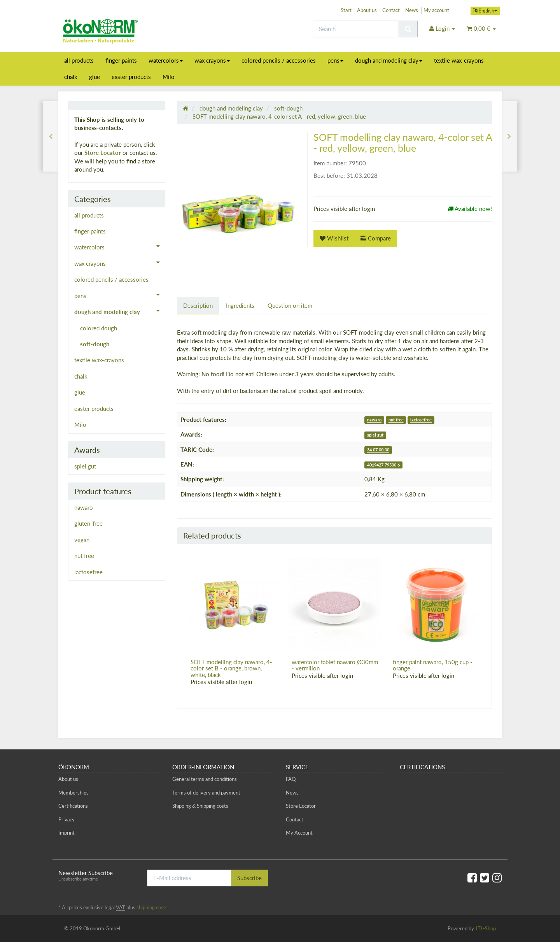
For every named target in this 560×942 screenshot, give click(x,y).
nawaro (374, 420)
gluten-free (88, 523)
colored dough (99, 328)
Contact (391, 10)
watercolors (166, 60)
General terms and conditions (205, 779)
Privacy (66, 819)
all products (79, 60)
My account (436, 10)
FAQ (291, 779)
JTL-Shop (486, 928)
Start (346, 10)
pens (335, 60)
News (412, 10)
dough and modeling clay (389, 60)
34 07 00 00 (378, 450)
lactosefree (421, 420)
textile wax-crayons (459, 60)
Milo (169, 77)
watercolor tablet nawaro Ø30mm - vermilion (335, 665)
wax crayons (212, 60)
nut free (396, 420)
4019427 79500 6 (383, 465)
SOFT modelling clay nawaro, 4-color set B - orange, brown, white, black (231, 668)
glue (94, 77)
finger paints (121, 60)
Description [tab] (198, 305)
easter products (131, 77)
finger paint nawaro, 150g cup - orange (433, 665)
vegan (82, 540)
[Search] (356, 29)
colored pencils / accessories (279, 60)
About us (367, 10)
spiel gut (375, 435)
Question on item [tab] (290, 305)
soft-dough (95, 344)
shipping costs (152, 907)
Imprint (66, 833)
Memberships (73, 793)
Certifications (73, 806)
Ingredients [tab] (240, 305)
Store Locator (103, 153)
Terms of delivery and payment (206, 793)
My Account (299, 833)
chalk (71, 77)
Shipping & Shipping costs (200, 806)
